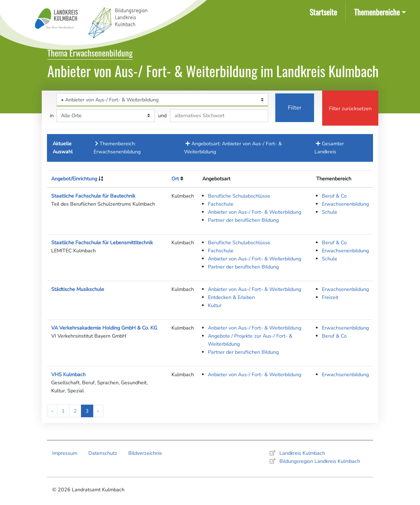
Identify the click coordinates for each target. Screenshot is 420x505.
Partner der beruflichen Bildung (243, 220)
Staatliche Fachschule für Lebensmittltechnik (102, 242)
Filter (295, 108)
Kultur (215, 305)
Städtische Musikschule (78, 289)
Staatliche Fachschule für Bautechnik (93, 196)
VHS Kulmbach (68, 374)
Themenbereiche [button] (377, 12)
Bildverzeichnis (145, 453)
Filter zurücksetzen (350, 108)
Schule (330, 212)
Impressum (65, 453)
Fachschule (221, 204)
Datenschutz (103, 453)
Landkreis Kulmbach (302, 453)
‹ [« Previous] (52, 411)
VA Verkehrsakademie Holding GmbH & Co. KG (104, 328)
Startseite (325, 11)
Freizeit (330, 297)
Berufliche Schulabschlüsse (239, 196)
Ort (175, 179)
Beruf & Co (334, 196)
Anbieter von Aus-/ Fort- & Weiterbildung (255, 212)
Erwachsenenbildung (345, 204)
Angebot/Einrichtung (74, 179)
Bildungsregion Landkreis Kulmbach (320, 461)
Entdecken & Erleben (231, 297)
